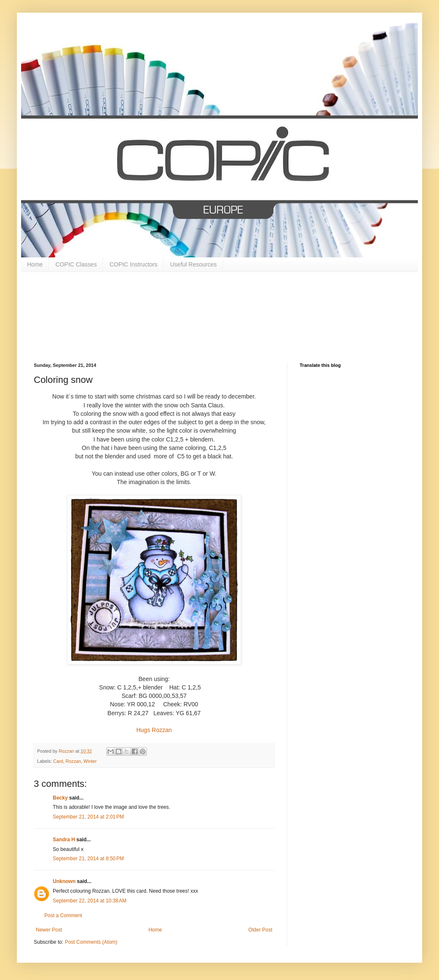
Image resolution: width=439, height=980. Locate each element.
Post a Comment (63, 915)
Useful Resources (194, 264)
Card (58, 761)
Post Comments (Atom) (91, 942)
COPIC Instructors (133, 264)
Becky (60, 798)
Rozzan (73, 761)
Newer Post (49, 930)
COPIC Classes (76, 264)
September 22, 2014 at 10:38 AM (89, 901)
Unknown (64, 881)
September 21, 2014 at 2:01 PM (88, 817)
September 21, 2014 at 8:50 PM (88, 859)
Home (35, 264)
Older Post (260, 930)
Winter (90, 761)
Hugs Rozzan (154, 730)
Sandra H (64, 840)
